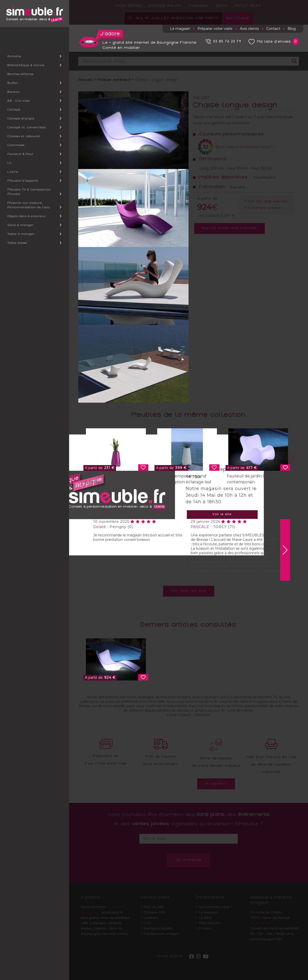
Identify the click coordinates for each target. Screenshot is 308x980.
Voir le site (222, 515)
